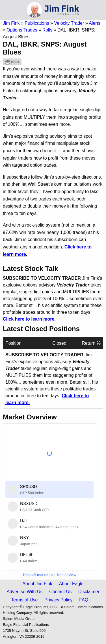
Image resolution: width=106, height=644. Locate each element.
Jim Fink (11, 23)
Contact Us (60, 592)
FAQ (84, 600)
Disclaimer (89, 592)
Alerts (95, 23)
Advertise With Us (24, 592)
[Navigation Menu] (100, 6)
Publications (37, 23)
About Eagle (71, 584)
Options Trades (22, 30)
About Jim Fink (37, 584)
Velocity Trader (69, 23)
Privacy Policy (59, 600)
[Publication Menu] (6, 6)
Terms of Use (24, 600)
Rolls (47, 30)
